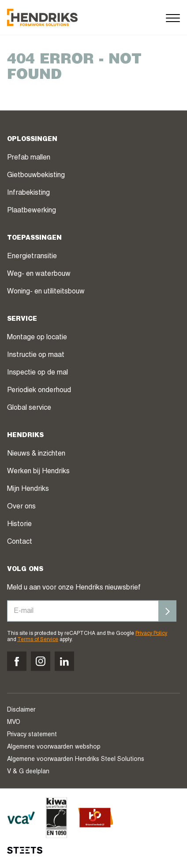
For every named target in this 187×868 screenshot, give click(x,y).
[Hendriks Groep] (42, 17)
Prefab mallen (29, 158)
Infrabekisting (28, 193)
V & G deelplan (28, 772)
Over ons (21, 507)
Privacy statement (32, 735)
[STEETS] (25, 850)
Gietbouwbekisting (36, 175)
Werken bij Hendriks (38, 471)
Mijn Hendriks (28, 489)
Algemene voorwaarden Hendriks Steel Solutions (76, 760)
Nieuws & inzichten (36, 454)
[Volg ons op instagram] (41, 661)
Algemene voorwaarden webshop (54, 747)
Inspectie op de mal (37, 373)
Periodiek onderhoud (39, 390)
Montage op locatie (37, 338)
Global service (29, 408)
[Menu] (173, 17)
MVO (14, 723)
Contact (20, 542)
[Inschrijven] (168, 611)
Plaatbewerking (32, 211)
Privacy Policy (151, 633)
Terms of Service (38, 640)
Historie (19, 524)
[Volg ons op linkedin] (64, 661)
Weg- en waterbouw (39, 274)
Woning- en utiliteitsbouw (46, 292)
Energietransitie (32, 256)
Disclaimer (21, 710)
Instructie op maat (36, 355)
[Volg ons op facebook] (17, 661)
